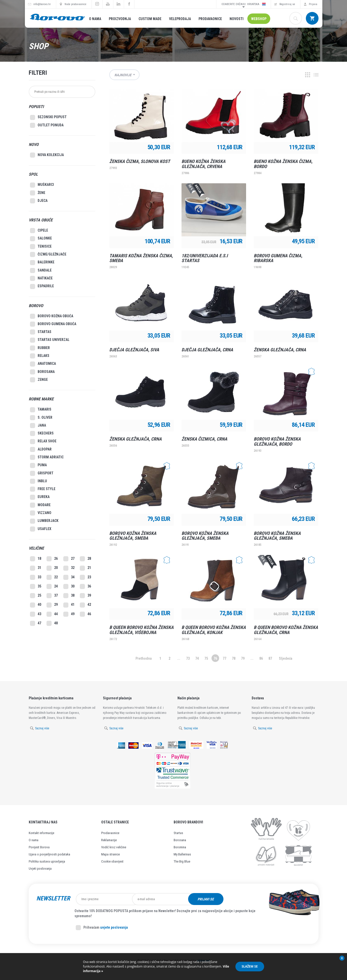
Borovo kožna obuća (52, 316)
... (179, 658)
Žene (38, 193)
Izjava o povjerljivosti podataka (49, 854)
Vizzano (41, 513)
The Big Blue (182, 861)
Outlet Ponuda (47, 125)
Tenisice (41, 247)
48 (52, 623)
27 (69, 559)
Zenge (39, 380)
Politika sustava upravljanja (47, 861)
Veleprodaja (180, 19)
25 (36, 596)
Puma (38, 465)
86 (261, 658)
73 (188, 658)
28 (85, 559)
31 (36, 568)
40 (36, 605)
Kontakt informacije (41, 833)
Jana (38, 426)
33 (36, 577)
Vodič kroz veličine (114, 847)
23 (85, 577)
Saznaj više (42, 728)
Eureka (40, 497)
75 (206, 658)
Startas (41, 332)
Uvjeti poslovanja (40, 869)
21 (85, 568)
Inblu (39, 481)
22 (52, 577)
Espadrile (42, 287)
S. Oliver (41, 418)
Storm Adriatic (47, 457)
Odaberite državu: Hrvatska (244, 4)
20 (52, 568)
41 (69, 605)
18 (36, 559)
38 (69, 596)
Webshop (259, 19)
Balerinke (42, 263)
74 (197, 658)
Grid (308, 75)
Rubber (40, 348)
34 (69, 577)
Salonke (41, 239)
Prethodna (144, 658)
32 (69, 568)
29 (52, 605)
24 (52, 586)
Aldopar (41, 449)
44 (52, 614)
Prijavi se (238, 899)
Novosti (237, 19)
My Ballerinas (182, 854)
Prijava (313, 4)
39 (85, 596)
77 (224, 658)
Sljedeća (286, 658)
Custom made (150, 19)
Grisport (42, 473)
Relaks (40, 356)
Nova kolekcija (47, 155)
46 (85, 614)
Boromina (180, 847)
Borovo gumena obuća (53, 324)
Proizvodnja (120, 19)
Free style (43, 489)
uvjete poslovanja (114, 927)
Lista (316, 75)
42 (85, 605)
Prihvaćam (102, 928)
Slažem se (250, 966)
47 (36, 623)
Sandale (41, 270)
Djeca (39, 201)
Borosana (42, 372)
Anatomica (43, 364)
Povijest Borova (39, 847)
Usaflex (41, 529)
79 (243, 658)
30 (69, 586)
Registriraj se (287, 4)
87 (270, 658)
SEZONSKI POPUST (48, 117)
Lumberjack (44, 521)
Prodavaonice (210, 19)
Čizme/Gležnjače (48, 254)
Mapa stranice (110, 854)
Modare (40, 505)
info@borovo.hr (42, 4)
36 (85, 586)
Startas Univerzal (50, 340)
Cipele (39, 231)
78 (234, 658)
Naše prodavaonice (76, 4)
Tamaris (41, 410)
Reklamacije (109, 840)
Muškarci (42, 185)
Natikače (41, 278)
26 (52, 559)
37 (52, 596)
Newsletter (53, 898)
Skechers (42, 433)
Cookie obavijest (112, 861)
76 (215, 658)
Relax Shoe (43, 442)
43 (36, 614)
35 (36, 586)
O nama (95, 19)
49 (69, 614)
